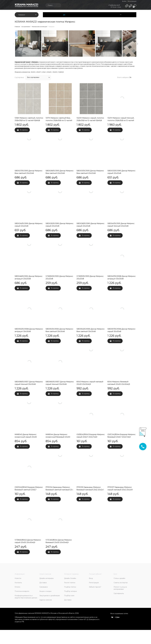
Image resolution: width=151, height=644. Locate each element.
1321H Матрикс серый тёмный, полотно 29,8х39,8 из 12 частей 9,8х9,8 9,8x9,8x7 (121, 120)
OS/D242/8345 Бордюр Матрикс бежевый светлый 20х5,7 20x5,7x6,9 (29, 490)
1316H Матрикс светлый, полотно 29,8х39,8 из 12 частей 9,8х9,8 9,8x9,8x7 (29, 120)
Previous (14, 44)
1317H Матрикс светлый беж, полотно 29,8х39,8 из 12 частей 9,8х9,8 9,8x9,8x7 (59, 120)
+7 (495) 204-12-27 (114, 5)
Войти (124, 1)
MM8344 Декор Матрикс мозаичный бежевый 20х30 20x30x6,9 (58, 437)
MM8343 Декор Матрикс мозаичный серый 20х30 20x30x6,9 (26, 437)
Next (137, 44)
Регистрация (132, 1)
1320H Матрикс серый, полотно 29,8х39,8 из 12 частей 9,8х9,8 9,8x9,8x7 (90, 120)
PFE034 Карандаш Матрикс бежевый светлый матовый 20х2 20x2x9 (60, 490)
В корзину (24, 130)
